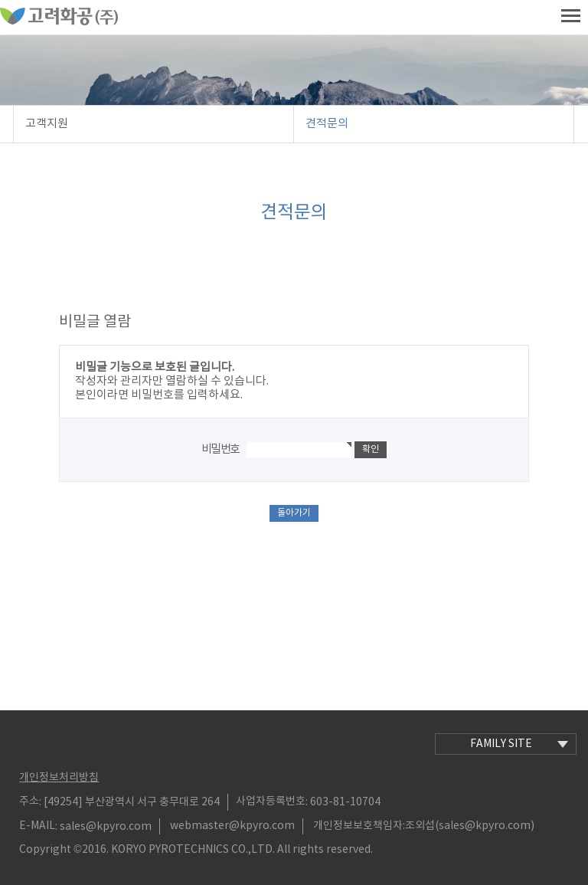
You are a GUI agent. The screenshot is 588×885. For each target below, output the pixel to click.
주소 (29, 801)
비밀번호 (220, 449)
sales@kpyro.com (106, 826)
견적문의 (327, 124)
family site (519, 744)
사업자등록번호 (271, 801)
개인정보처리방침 (59, 778)
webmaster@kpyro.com (232, 826)
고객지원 (47, 124)
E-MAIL (37, 826)
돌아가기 (294, 513)
